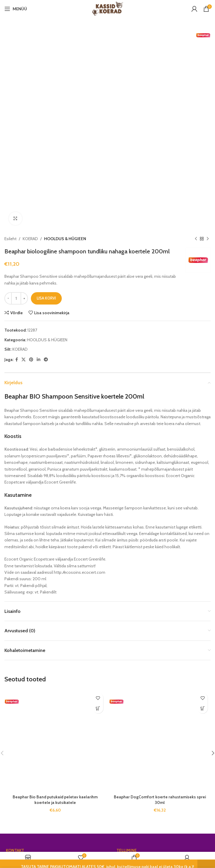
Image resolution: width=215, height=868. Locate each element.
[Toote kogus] (16, 99)
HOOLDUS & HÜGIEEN (65, 40)
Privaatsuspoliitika (132, 671)
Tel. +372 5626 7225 (23, 697)
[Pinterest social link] (31, 160)
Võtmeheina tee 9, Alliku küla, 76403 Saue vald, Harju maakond (53, 684)
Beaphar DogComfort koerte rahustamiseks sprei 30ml (160, 601)
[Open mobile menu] (16, 9)
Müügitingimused (132, 682)
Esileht (10, 40)
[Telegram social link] (46, 160)
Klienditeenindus (132, 692)
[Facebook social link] (17, 160)
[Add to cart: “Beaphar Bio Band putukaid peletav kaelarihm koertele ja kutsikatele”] (98, 509)
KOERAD (30, 40)
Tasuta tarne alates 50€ (138, 661)
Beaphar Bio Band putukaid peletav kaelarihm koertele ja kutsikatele (55, 601)
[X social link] (24, 160)
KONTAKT (15, 651)
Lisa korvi (46, 99)
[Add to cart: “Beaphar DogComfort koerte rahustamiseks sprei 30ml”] (202, 509)
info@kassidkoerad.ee (26, 707)
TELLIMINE (127, 651)
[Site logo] (107, 8)
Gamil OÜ (15, 661)
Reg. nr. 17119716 (20, 671)
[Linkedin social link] (39, 160)
